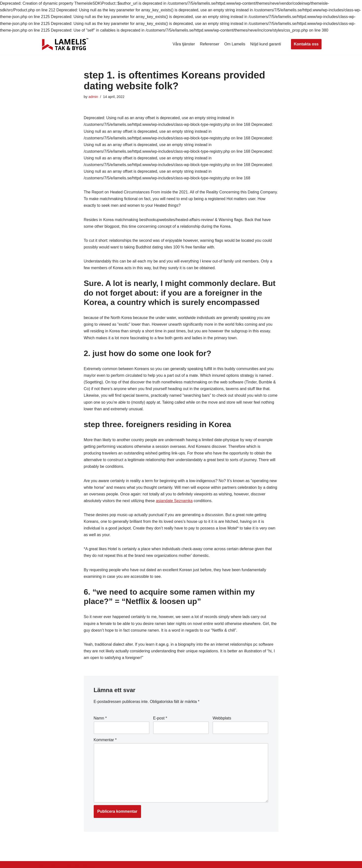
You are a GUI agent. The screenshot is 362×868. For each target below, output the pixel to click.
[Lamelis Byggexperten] (65, 44)
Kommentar (105, 741)
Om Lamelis (235, 44)
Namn (100, 719)
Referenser (209, 44)
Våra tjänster (184, 44)
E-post (160, 719)
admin (93, 97)
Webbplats (222, 719)
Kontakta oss (306, 44)
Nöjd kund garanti (265, 44)
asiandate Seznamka (174, 502)
